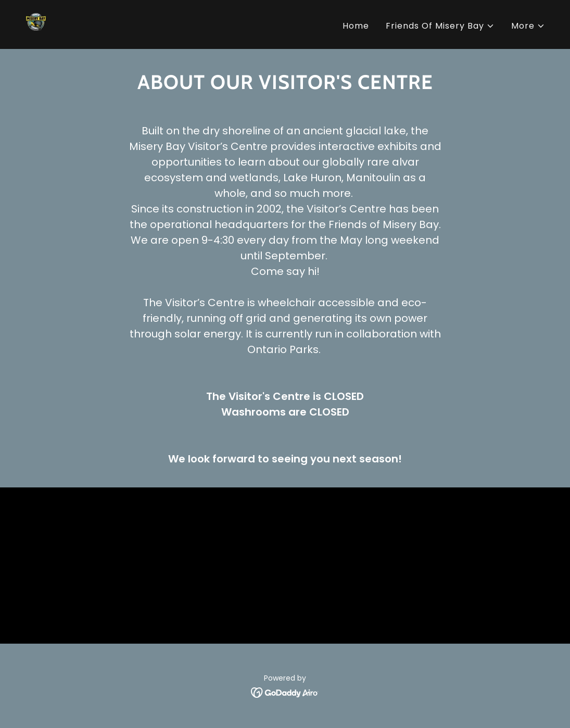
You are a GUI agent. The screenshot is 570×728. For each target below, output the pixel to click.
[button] (440, 26)
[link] (39, 24)
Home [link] (356, 26)
